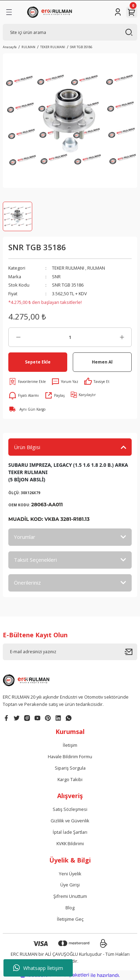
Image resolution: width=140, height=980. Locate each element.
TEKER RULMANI (68, 268)
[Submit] (131, 652)
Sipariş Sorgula (70, 768)
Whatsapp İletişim (38, 968)
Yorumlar (25, 537)
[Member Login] (118, 12)
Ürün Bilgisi (27, 447)
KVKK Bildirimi (70, 843)
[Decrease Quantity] (18, 337)
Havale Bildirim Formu (70, 756)
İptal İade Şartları (70, 832)
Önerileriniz (27, 583)
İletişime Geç (70, 919)
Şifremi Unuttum (70, 896)
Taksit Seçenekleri (35, 560)
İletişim (70, 745)
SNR (56, 277)
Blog (70, 908)
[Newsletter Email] (70, 652)
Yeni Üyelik (70, 874)
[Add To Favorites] (27, 382)
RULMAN (96, 268)
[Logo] (51, 12)
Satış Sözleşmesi (70, 809)
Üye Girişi (70, 885)
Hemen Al (102, 362)
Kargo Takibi (70, 779)
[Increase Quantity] (122, 337)
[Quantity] (70, 337)
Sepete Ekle (38, 362)
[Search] (70, 32)
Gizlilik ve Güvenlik (70, 821)
